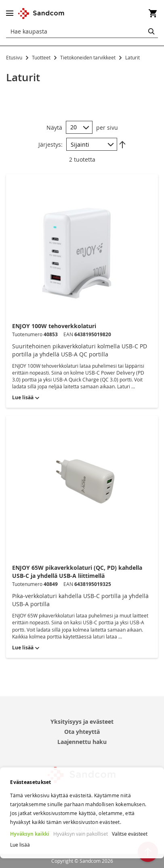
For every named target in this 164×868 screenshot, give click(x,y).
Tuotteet (42, 57)
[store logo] (41, 14)
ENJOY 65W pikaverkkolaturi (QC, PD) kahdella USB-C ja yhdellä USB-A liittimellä (77, 572)
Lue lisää (20, 845)
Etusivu (15, 57)
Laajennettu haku (82, 742)
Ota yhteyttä (82, 732)
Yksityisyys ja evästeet (82, 722)
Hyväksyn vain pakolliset (81, 834)
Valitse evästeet (130, 834)
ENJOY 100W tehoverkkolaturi (54, 326)
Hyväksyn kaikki (30, 834)
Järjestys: (50, 144)
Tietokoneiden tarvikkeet (88, 57)
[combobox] (82, 32)
